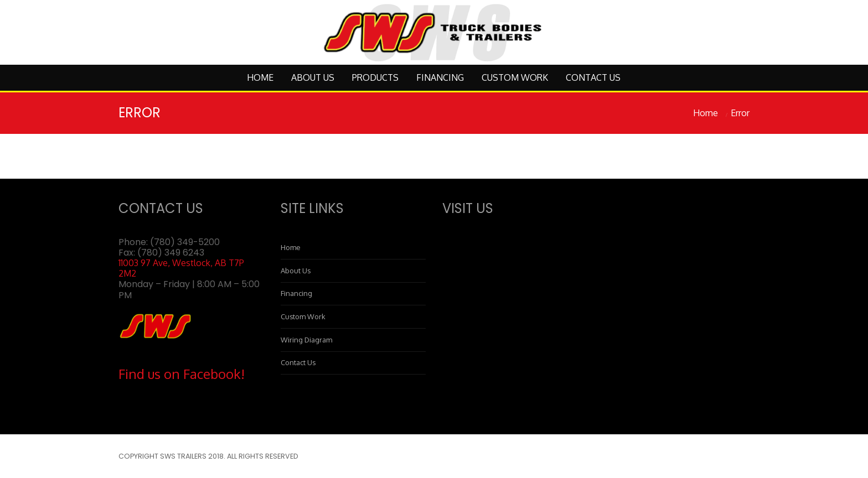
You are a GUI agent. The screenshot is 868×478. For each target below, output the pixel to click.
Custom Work (515, 77)
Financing (440, 77)
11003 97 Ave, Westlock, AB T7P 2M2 (181, 268)
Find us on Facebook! (182, 374)
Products (375, 77)
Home (260, 77)
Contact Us (593, 77)
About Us (313, 77)
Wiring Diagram (306, 340)
